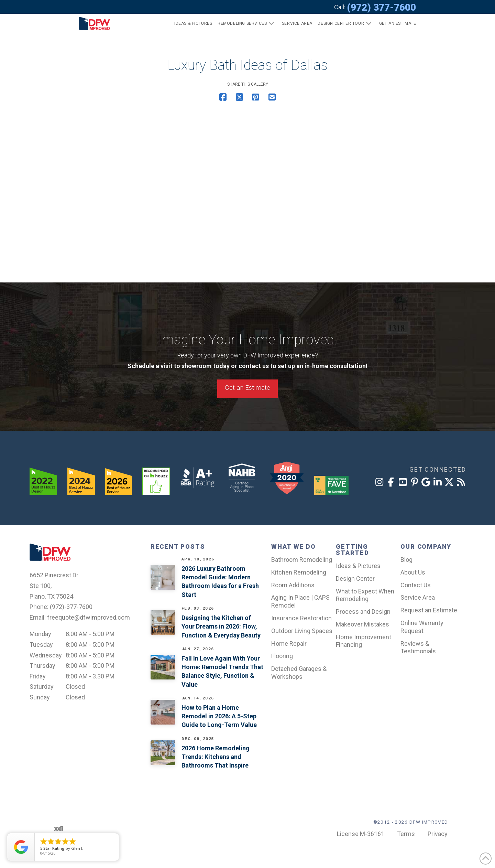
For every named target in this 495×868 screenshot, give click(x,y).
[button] (395, 23)
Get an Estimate (247, 388)
